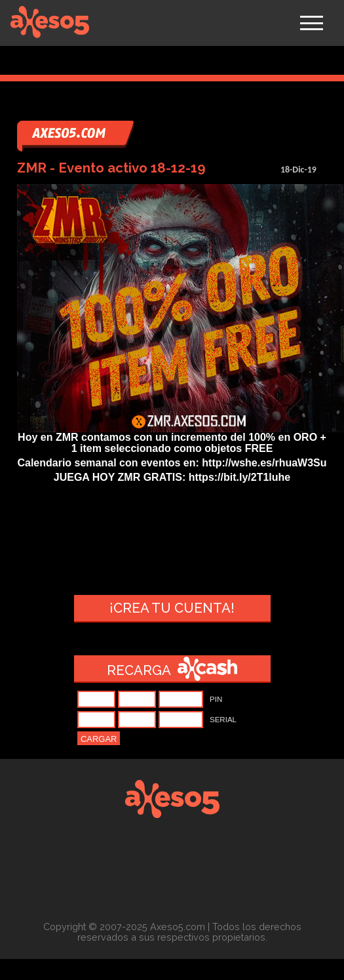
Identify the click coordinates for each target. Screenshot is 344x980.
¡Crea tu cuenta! (172, 608)
